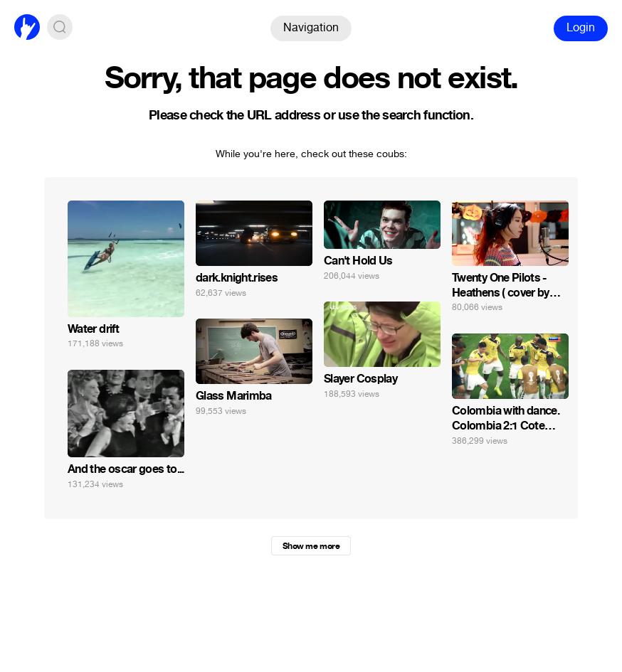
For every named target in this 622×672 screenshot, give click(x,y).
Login (581, 27)
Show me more (311, 546)
